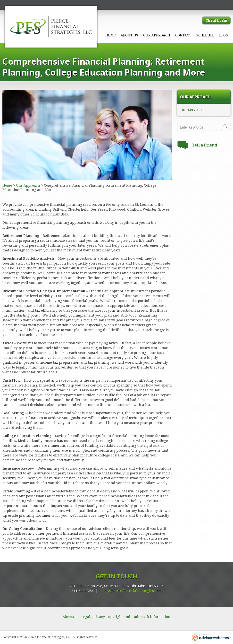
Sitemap (70, 617)
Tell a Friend (205, 145)
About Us (129, 35)
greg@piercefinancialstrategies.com (131, 591)
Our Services (191, 110)
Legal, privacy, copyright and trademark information (126, 617)
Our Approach (157, 35)
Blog (224, 35)
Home (110, 35)
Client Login (216, 20)
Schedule (205, 35)
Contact (183, 35)
